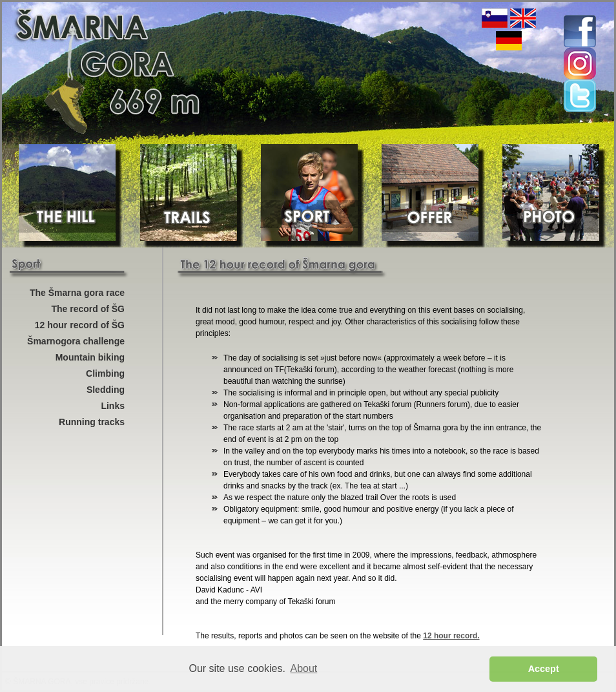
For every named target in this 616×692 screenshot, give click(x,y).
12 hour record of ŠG (80, 325)
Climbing (105, 373)
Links (113, 406)
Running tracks (92, 422)
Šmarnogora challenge (76, 341)
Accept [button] (544, 669)
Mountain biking (90, 357)
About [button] (304, 668)
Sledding (106, 390)
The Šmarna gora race (77, 293)
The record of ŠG (88, 309)
